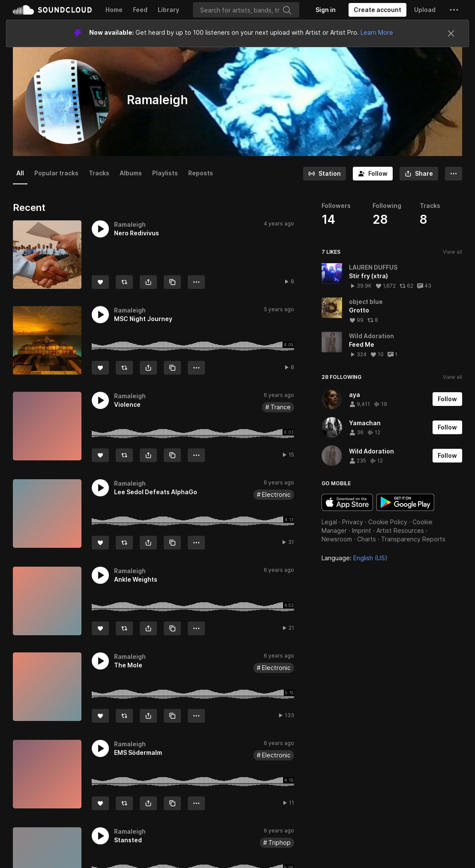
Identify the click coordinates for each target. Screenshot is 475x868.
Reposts (201, 173)
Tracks (99, 173)
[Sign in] (326, 10)
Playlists (165, 173)
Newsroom (337, 539)
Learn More (377, 32)
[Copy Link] (172, 282)
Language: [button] (355, 558)
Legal (329, 522)
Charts (367, 539)
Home (114, 10)
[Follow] (373, 174)
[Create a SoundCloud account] (377, 10)
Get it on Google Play (405, 502)
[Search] (246, 10)
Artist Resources (400, 530)
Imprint (362, 530)
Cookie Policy (388, 522)
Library (168, 10)
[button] (454, 10)
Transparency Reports (413, 539)
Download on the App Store (347, 502)
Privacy (353, 522)
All (20, 173)
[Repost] (124, 282)
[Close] (451, 33)
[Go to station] (325, 174)
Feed (140, 10)
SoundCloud (52, 10)
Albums (131, 173)
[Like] (100, 282)
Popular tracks (56, 173)
